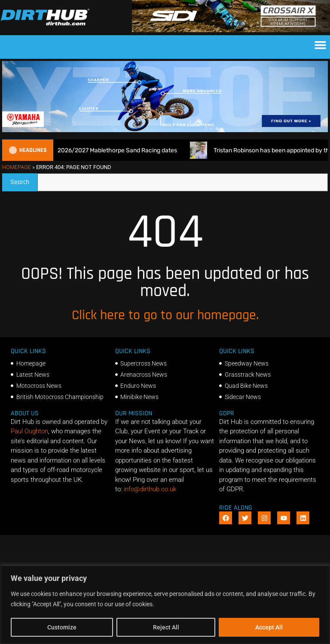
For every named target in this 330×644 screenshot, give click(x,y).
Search (24, 180)
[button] (321, 45)
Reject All (166, 627)
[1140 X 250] (165, 130)
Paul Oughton (29, 431)
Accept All (269, 627)
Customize (62, 627)
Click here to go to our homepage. (165, 315)
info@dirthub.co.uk (150, 489)
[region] (165, 605)
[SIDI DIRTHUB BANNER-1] (231, 30)
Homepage (17, 167)
